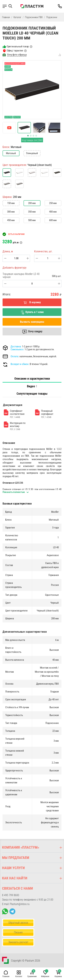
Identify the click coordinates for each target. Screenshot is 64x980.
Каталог (17, 17)
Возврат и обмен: (20, 364)
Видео (32, 386)
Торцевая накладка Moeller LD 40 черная (21, 275)
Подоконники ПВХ (34, 17)
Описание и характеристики (32, 379)
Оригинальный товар (18, 46)
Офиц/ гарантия (15, 51)
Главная (6, 17)
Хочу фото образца (17, 55)
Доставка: (16, 346)
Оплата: (15, 356)
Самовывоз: (17, 349)
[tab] (32, 379)
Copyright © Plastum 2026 (26, 961)
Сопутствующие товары (32, 394)
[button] (12, 6)
